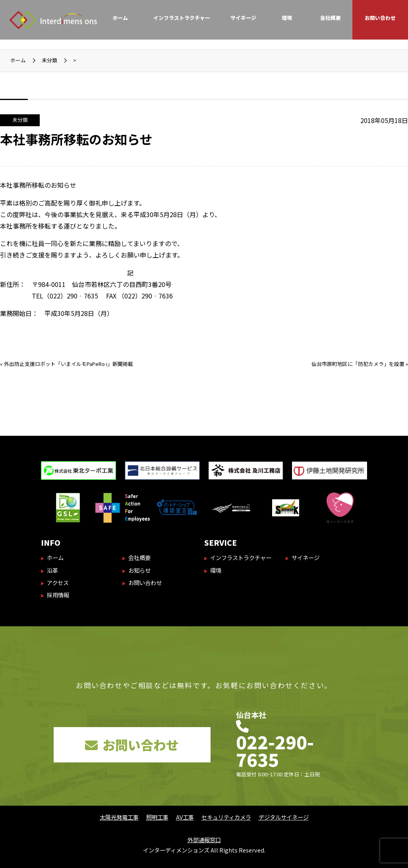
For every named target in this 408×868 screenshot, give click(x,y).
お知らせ (139, 570)
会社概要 (331, 18)
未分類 (20, 120)
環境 (287, 18)
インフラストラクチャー (182, 18)
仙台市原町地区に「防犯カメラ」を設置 (358, 364)
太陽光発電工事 (119, 817)
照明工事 (157, 817)
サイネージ (243, 18)
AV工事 (185, 817)
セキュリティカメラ (226, 817)
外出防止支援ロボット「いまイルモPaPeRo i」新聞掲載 (69, 364)
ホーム (120, 18)
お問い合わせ (380, 18)
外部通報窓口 (204, 840)
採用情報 (58, 595)
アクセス (58, 582)
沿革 (52, 570)
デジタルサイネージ (284, 817)
